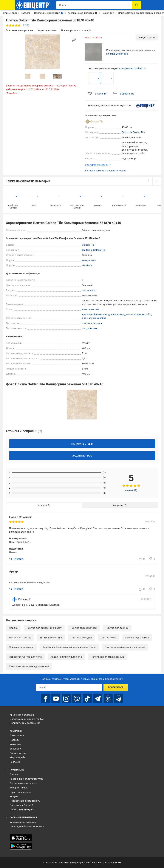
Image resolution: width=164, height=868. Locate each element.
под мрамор (89, 290)
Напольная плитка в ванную (108, 657)
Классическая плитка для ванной (29, 666)
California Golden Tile (133, 132)
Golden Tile (88, 245)
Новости (15, 740)
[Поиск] (137, 5)
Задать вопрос (82, 456)
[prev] (148, 181)
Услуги (14, 796)
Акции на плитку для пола (66, 657)
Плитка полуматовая (21, 647)
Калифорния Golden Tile (132, 68)
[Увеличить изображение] (74, 40)
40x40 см (87, 265)
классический (90, 309)
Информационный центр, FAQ (27, 719)
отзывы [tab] (42, 505)
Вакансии (16, 749)
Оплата (14, 774)
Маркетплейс (18, 757)
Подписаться (116, 687)
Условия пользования (23, 822)
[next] (157, 181)
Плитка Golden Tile (117, 54)
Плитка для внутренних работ (44, 628)
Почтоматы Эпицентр (23, 810)
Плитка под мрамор (137, 638)
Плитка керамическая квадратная (125, 647)
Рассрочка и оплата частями (27, 779)
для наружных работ (94, 318)
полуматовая (90, 328)
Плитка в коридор (81, 638)
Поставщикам (18, 753)
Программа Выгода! (21, 805)
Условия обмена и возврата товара (106, 171)
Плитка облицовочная (84, 628)
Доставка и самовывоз (23, 783)
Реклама (15, 762)
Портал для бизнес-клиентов (27, 827)
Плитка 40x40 (109, 638)
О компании (17, 735)
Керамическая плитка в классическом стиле (69, 647)
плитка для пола (92, 323)
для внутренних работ (138, 314)
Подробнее (12, 93)
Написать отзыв (82, 444)
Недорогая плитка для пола (25, 657)
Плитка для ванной (117, 628)
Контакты (15, 744)
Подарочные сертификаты (25, 801)
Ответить (17, 559)
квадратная (89, 260)
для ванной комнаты (94, 314)
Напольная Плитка (20, 638)
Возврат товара (19, 788)
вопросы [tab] (118, 505)
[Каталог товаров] (7, 5)
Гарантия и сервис (21, 792)
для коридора (116, 314)
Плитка (13, 628)
